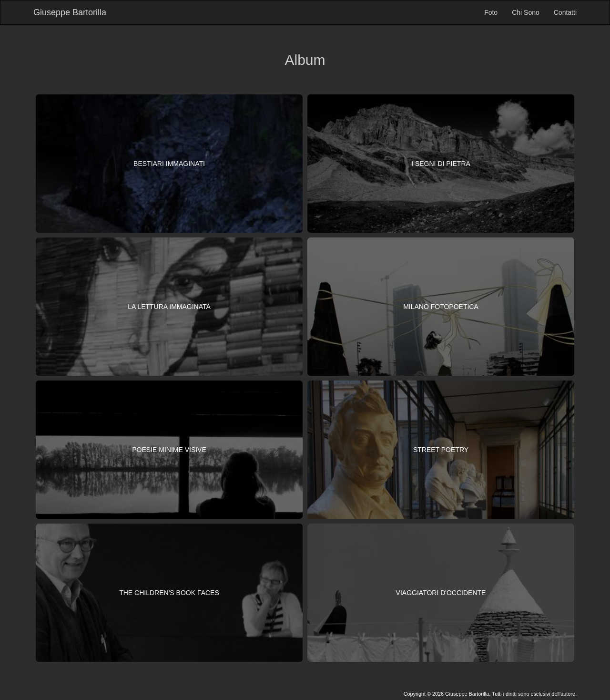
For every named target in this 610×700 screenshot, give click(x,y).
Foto (491, 12)
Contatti (565, 12)
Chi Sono (526, 12)
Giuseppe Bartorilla (70, 12)
